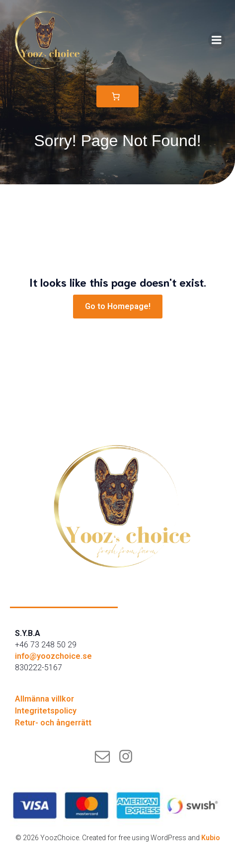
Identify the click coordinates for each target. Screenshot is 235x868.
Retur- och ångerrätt (53, 723)
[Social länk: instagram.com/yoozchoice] (129, 757)
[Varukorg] (117, 96)
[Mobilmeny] (217, 40)
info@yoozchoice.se (53, 656)
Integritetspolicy (46, 711)
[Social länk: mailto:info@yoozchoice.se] (106, 757)
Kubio (211, 838)
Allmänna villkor (44, 699)
